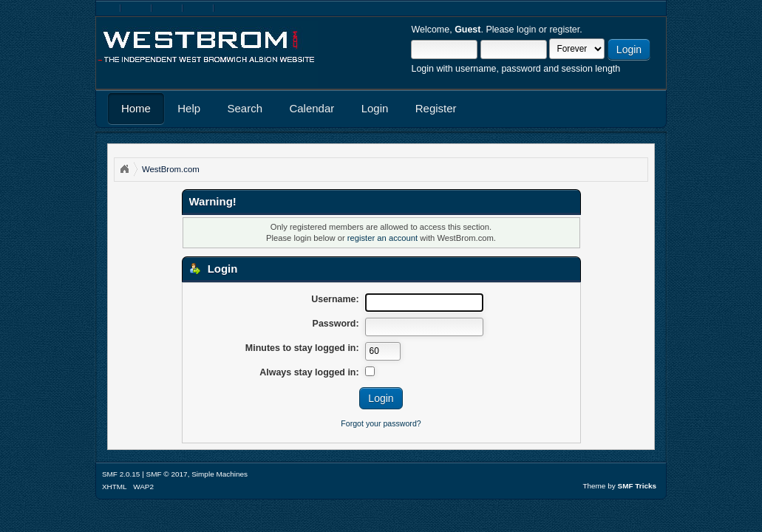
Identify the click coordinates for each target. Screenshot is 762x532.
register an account (382, 238)
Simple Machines (220, 474)
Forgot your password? (381, 423)
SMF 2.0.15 (121, 474)
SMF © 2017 (167, 474)
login (526, 30)
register (564, 30)
